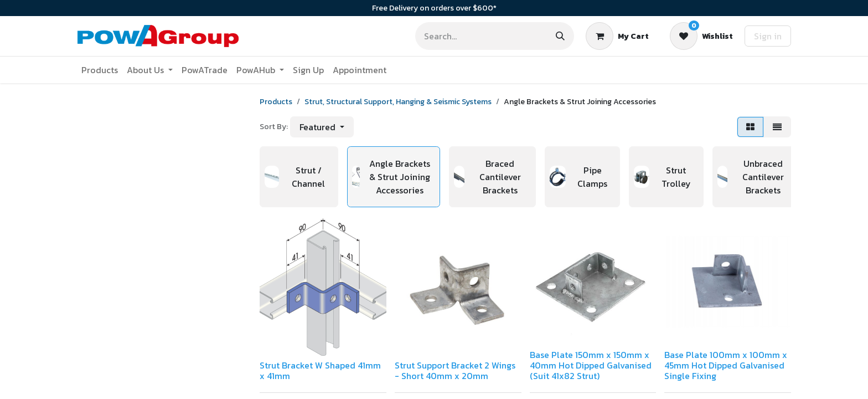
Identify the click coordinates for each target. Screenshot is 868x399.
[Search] (560, 36)
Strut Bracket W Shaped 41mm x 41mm (320, 370)
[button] (322, 127)
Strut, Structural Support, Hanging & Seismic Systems (398, 102)
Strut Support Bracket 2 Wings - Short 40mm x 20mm (455, 370)
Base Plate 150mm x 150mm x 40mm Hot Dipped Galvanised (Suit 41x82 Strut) (591, 365)
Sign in (768, 36)
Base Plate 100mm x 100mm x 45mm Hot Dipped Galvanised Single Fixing (726, 365)
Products (276, 102)
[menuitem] (100, 70)
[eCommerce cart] (617, 36)
